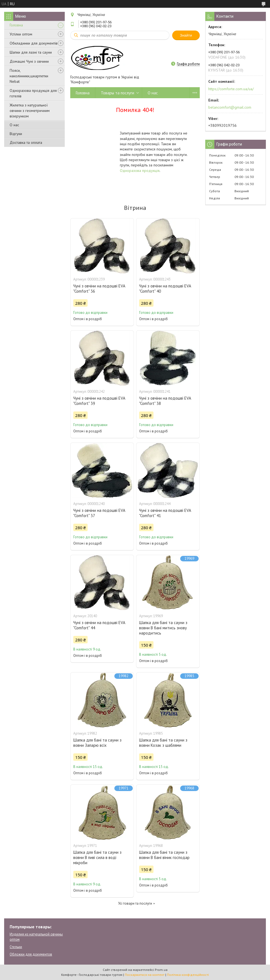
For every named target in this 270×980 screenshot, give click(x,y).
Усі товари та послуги (135, 903)
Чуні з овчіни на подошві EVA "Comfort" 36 (99, 289)
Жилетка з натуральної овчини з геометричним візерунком (30, 111)
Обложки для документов (31, 954)
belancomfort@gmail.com (230, 107)
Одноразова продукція (140, 171)
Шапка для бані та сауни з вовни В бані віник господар (164, 855)
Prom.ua (161, 970)
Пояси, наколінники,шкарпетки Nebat (29, 76)
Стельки (16, 947)
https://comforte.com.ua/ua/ (231, 89)
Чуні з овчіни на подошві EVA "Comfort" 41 (165, 513)
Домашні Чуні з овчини (29, 61)
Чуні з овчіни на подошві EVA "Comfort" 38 (165, 401)
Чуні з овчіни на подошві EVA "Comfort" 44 (99, 625)
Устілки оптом (21, 34)
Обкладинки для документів (34, 43)
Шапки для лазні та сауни (31, 52)
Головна (16, 25)
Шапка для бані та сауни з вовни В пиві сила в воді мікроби (97, 857)
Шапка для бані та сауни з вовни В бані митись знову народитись (163, 628)
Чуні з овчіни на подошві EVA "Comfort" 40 (165, 289)
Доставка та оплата (26, 142)
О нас (14, 125)
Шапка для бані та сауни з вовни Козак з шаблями (163, 743)
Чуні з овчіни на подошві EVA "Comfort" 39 (99, 401)
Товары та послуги (118, 93)
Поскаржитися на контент (145, 975)
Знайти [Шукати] (186, 35)
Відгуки (16, 134)
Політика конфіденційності (188, 975)
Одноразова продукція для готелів (33, 93)
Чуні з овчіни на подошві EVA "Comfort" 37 (99, 513)
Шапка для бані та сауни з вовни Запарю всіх (97, 743)
